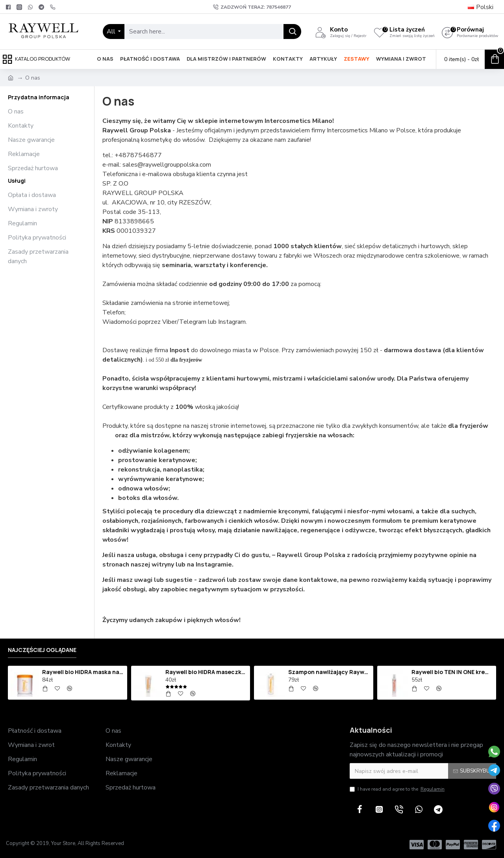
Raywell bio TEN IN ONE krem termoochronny (452, 672)
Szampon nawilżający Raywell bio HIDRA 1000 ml (329, 672)
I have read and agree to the (398, 789)
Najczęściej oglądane (42, 650)
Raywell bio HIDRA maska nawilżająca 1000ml (83, 672)
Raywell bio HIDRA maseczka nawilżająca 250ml (206, 672)
